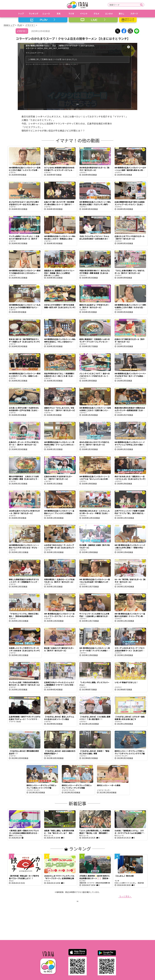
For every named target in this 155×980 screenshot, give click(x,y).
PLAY (20, 25)
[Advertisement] (77, 920)
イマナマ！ (30, 25)
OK (77, 104)
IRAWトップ (9, 25)
